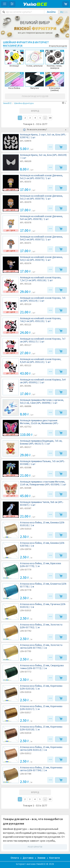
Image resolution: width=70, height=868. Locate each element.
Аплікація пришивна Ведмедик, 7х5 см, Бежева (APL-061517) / (41, 442)
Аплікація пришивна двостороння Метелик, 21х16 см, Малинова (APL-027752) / (39, 422)
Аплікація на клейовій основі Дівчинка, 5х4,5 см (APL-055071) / (41, 238)
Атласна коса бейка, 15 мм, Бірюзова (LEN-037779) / (41, 565)
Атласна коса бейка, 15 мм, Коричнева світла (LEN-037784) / (41, 769)
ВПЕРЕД (35, 111)
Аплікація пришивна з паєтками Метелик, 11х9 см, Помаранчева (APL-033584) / (43, 483)
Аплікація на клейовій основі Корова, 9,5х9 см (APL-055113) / (41, 361)
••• (51, 147)
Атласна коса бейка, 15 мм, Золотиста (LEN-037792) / (41, 626)
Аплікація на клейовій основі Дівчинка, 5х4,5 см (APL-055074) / (41, 259)
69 (50, 118)
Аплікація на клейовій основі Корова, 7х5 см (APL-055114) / (43, 300)
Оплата (15, 858)
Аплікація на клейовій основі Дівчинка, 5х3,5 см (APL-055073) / (41, 177)
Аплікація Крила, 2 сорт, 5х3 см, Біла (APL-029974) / (43, 136)
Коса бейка (14, 81)
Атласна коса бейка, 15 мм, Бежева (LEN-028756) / (42, 545)
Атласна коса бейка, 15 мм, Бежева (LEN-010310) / (42, 524)
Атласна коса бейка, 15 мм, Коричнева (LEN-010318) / (41, 728)
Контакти (55, 858)
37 (45, 118)
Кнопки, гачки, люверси (55, 60)
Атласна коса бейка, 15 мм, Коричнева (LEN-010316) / (41, 687)
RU (62, 12)
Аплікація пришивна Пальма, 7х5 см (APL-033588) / (43, 463)
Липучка (34, 81)
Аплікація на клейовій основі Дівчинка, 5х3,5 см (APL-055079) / (41, 197)
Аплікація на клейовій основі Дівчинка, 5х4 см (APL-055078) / (41, 218)
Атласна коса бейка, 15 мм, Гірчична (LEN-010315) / (43, 606)
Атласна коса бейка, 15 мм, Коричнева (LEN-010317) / (41, 708)
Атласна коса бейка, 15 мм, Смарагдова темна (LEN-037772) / (42, 667)
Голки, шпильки (34, 58)
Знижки (41, 858)
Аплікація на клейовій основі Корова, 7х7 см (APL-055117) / (43, 340)
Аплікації (14, 58)
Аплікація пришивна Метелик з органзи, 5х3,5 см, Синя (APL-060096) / (42, 402)
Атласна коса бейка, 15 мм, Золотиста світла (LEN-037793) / (41, 647)
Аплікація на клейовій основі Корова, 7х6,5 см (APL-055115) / (41, 320)
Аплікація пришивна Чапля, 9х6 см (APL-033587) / (42, 504)
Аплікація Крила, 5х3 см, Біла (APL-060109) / (43, 157)
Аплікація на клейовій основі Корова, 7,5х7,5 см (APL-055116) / (41, 279)
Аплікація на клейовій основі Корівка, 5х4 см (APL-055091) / (43, 381)
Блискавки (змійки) (55, 82)
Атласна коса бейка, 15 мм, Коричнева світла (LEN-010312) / (41, 749)
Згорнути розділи (58, 46)
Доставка (28, 858)
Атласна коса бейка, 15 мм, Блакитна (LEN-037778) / (43, 585)
